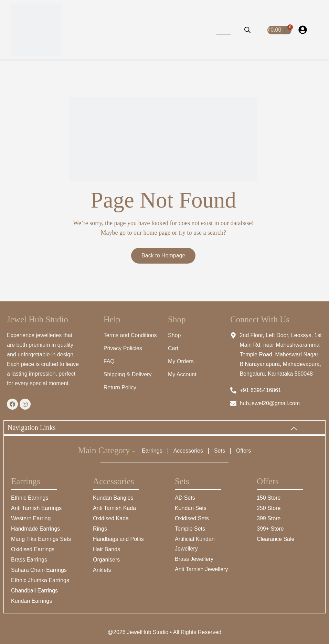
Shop (174, 335)
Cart (173, 348)
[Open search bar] (247, 30)
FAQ (109, 361)
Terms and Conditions (130, 335)
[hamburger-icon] (224, 30)
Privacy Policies (123, 348)
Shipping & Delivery (128, 374)
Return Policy (120, 387)
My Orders (181, 361)
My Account (182, 374)
